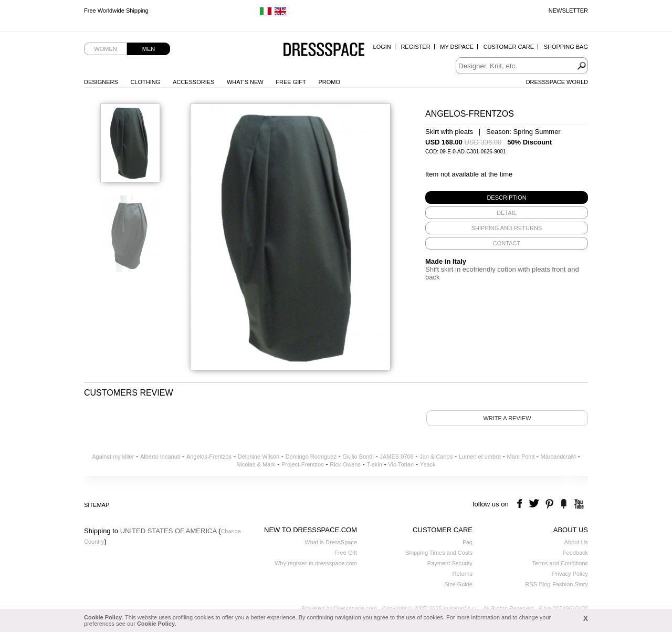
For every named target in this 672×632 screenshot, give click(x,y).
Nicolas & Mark (256, 464)
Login (382, 47)
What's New (245, 82)
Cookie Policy (103, 617)
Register (415, 47)
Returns (462, 574)
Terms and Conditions (560, 563)
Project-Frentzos (303, 464)
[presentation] (507, 198)
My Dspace (457, 47)
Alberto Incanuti (160, 457)
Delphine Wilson (259, 457)
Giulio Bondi (358, 457)
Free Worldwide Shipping (116, 11)
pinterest (549, 504)
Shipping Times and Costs (439, 553)
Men (149, 49)
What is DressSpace (331, 542)
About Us (576, 542)
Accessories (193, 82)
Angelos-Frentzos (209, 457)
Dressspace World (557, 82)
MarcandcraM (558, 457)
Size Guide (458, 584)
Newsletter (568, 11)
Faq (468, 542)
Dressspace (324, 50)
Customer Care (509, 47)
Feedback (575, 553)
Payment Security (450, 563)
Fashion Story (570, 584)
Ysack (428, 464)
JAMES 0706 (396, 457)
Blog (544, 584)
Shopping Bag (566, 47)
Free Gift (291, 82)
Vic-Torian (401, 464)
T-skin (374, 464)
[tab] (507, 198)
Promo (329, 82)
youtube (578, 504)
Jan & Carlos (436, 457)
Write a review (507, 418)
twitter (535, 504)
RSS (531, 584)
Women (105, 49)
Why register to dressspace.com (316, 563)
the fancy (564, 504)
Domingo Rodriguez (311, 457)
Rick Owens (345, 464)
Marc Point (521, 457)
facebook (521, 504)
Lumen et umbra (480, 457)
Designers (101, 82)
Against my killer (113, 457)
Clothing (145, 82)
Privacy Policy (570, 574)
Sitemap (97, 505)
